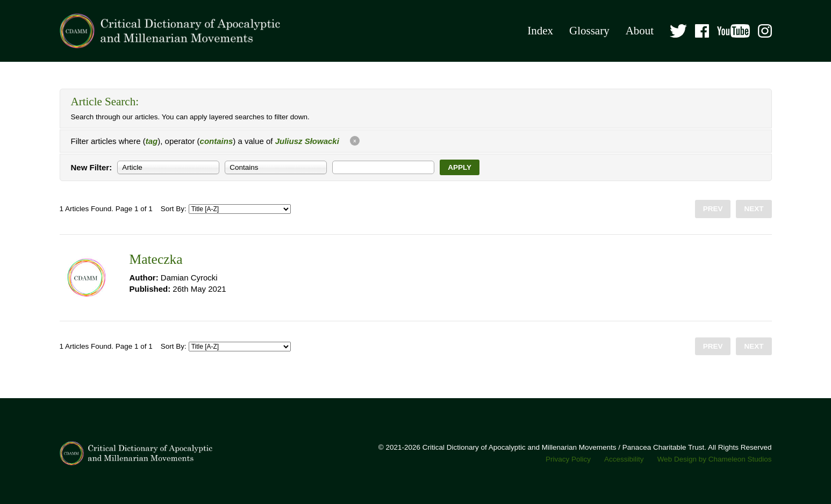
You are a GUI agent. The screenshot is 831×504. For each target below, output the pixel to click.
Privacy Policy (568, 459)
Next (754, 209)
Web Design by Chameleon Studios (715, 459)
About (640, 31)
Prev (713, 209)
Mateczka (156, 259)
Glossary (589, 31)
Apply (460, 167)
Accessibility (624, 459)
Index (540, 31)
